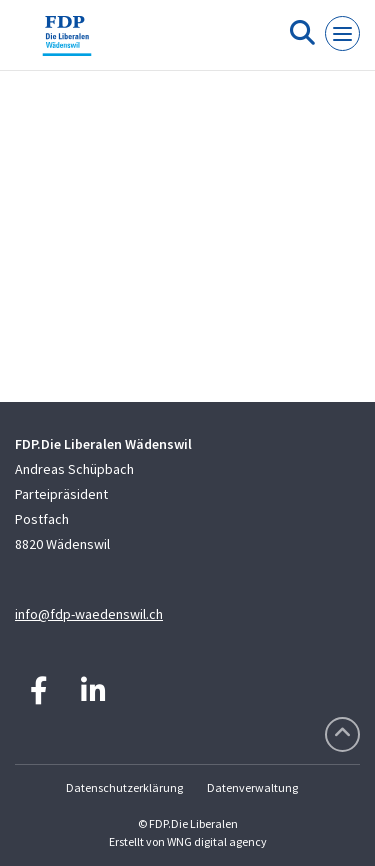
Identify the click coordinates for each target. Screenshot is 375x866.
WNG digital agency (217, 841)
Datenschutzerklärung (124, 787)
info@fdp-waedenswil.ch (89, 614)
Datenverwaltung (252, 787)
